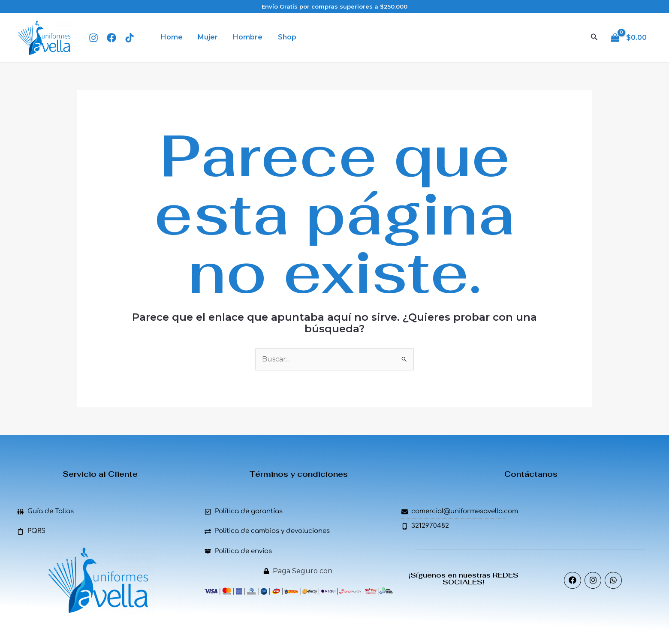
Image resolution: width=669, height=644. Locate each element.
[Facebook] (111, 38)
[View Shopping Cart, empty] (629, 37)
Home (171, 37)
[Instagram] (93, 38)
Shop (282, 37)
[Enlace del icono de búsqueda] (594, 37)
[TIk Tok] (130, 38)
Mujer (206, 37)
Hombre (244, 37)
